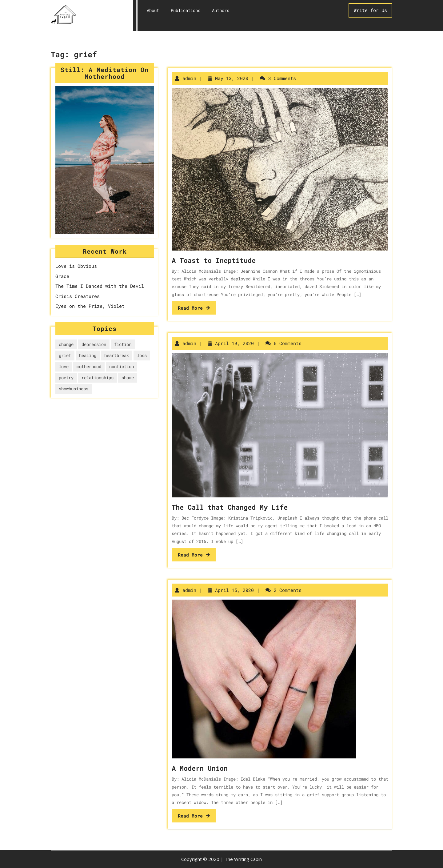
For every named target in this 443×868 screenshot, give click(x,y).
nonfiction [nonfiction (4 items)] (122, 366)
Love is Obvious (76, 266)
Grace (62, 276)
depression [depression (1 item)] (94, 344)
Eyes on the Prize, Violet (90, 306)
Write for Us (370, 10)
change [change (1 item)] (66, 344)
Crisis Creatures (78, 296)
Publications (186, 10)
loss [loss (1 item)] (142, 355)
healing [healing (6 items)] (88, 355)
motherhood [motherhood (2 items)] (89, 366)
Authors (221, 10)
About (153, 10)
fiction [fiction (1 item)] (123, 344)
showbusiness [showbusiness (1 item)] (74, 389)
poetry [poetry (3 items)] (66, 378)
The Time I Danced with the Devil (100, 286)
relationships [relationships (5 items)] (98, 378)
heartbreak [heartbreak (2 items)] (117, 355)
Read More (194, 308)
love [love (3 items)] (64, 366)
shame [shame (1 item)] (128, 378)
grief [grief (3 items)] (65, 355)
